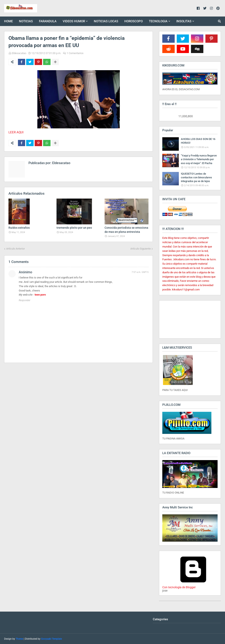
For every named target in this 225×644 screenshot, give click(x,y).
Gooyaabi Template (51, 639)
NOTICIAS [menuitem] (26, 21)
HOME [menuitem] (8, 21)
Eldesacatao (19, 53)
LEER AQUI (16, 132)
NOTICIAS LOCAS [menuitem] (106, 21)
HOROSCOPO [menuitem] (134, 21)
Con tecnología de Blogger (193, 586)
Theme (19, 639)
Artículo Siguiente (141, 249)
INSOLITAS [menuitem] (184, 21)
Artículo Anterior (15, 249)
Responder (25, 300)
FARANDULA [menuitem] (48, 21)
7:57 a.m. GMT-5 (140, 272)
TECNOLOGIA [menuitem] (158, 21)
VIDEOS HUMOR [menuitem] (74, 21)
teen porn (40, 295)
